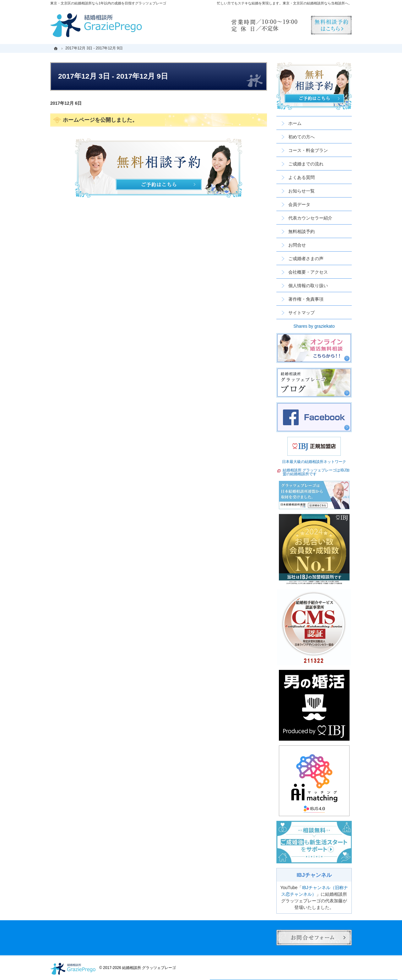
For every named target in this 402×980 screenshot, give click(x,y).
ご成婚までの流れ (306, 164)
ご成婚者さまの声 (306, 259)
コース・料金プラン (308, 150)
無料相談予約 (301, 231)
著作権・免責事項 (306, 299)
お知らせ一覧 (301, 191)
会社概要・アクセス (308, 272)
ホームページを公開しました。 (100, 120)
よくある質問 (301, 177)
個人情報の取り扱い (308, 286)
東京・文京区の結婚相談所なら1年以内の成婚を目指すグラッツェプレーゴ (108, 3)
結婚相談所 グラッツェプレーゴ (149, 968)
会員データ (299, 204)
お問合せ (297, 245)
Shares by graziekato (314, 326)
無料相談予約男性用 (331, 25)
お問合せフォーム (314, 938)
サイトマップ (301, 313)
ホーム (295, 123)
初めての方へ (301, 137)
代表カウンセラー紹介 (310, 218)
